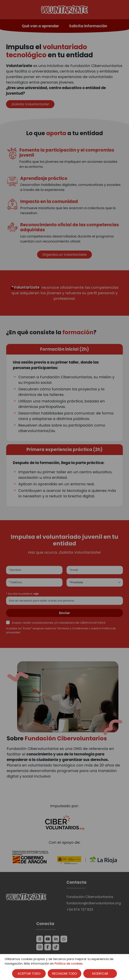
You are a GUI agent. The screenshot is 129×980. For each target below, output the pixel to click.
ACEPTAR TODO (29, 974)
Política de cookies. (69, 964)
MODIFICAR (100, 974)
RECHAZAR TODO (65, 974)
